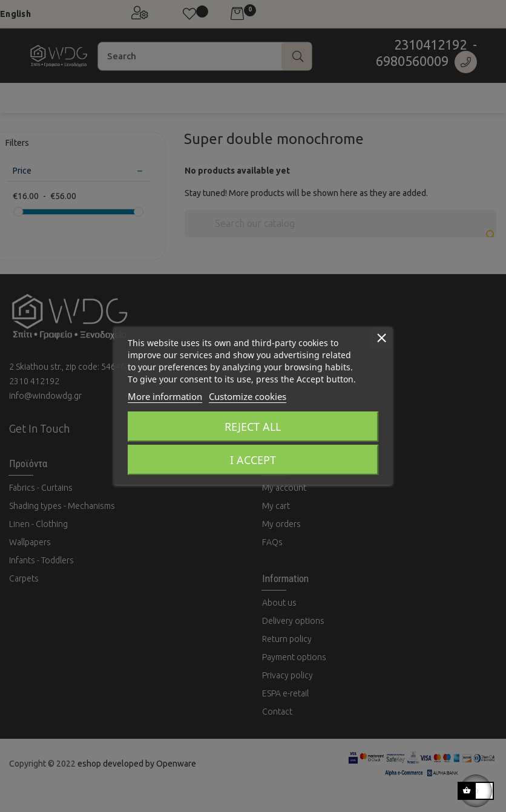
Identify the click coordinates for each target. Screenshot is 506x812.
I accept (253, 460)
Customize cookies (248, 396)
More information (165, 396)
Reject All (253, 427)
